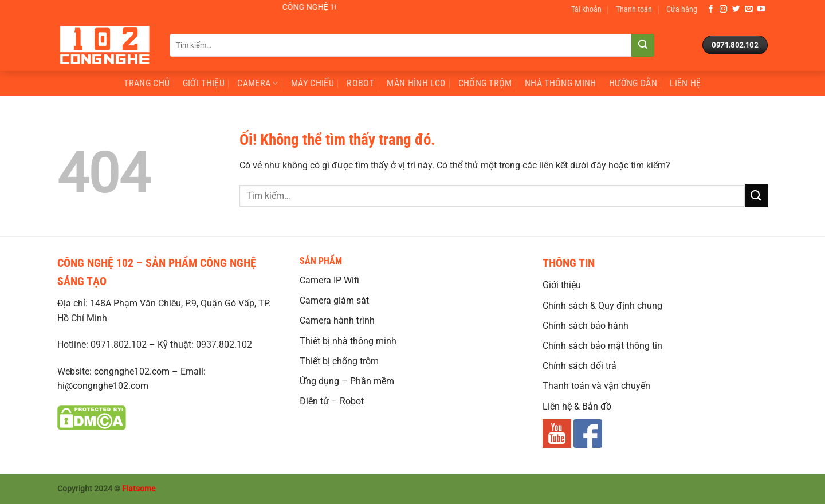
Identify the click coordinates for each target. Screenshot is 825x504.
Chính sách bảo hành (586, 326)
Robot (360, 83)
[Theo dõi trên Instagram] (724, 9)
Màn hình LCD (416, 83)
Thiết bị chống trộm (339, 361)
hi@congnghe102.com (103, 386)
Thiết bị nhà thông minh (348, 341)
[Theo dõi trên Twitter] (736, 9)
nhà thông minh (560, 83)
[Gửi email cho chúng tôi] (749, 9)
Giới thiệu (562, 285)
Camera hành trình (337, 320)
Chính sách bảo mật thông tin (602, 346)
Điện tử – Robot (332, 401)
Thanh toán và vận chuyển (596, 386)
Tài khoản (586, 9)
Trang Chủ (147, 83)
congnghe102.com (132, 371)
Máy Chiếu (313, 83)
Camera (258, 84)
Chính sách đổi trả (580, 366)
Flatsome (139, 489)
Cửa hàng (682, 9)
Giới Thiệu (204, 83)
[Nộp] (643, 45)
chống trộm (485, 83)
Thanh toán (634, 9)
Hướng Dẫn (633, 83)
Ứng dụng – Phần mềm (347, 381)
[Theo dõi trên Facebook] (711, 9)
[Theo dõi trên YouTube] (761, 9)
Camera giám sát (334, 300)
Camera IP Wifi (329, 280)
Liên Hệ (685, 83)
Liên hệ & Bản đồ (577, 406)
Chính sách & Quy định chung (602, 306)
